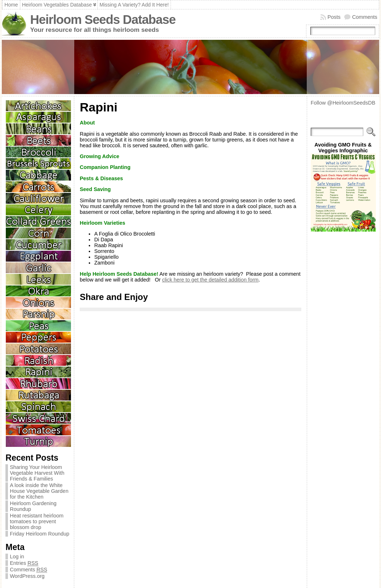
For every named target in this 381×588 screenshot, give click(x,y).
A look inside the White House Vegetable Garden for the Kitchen (39, 491)
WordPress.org (27, 576)
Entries (24, 563)
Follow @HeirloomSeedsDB (343, 103)
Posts (334, 17)
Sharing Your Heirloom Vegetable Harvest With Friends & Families (37, 473)
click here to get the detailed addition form (210, 280)
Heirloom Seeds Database (103, 20)
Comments (365, 17)
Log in (17, 557)
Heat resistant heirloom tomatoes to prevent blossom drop (37, 521)
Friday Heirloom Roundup (39, 534)
